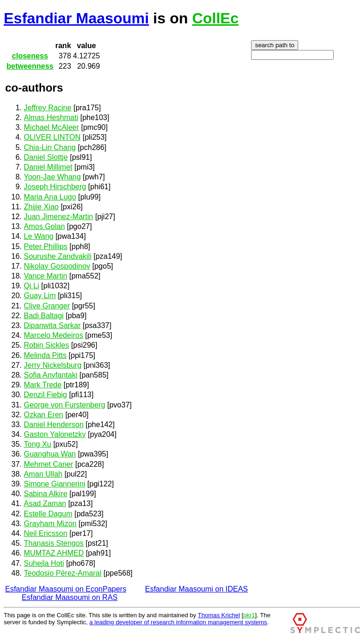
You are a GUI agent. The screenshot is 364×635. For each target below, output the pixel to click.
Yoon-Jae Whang (52, 177)
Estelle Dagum (48, 514)
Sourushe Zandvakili (58, 256)
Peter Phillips (45, 246)
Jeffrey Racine (48, 108)
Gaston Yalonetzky (55, 434)
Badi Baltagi (44, 316)
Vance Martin (45, 276)
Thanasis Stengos (54, 543)
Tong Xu (38, 444)
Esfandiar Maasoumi (76, 18)
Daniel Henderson (54, 425)
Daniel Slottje (46, 157)
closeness (30, 56)
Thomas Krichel (219, 615)
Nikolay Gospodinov (57, 266)
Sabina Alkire (45, 494)
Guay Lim (40, 296)
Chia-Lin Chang (50, 147)
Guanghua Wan (50, 454)
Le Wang (38, 236)
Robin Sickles (46, 345)
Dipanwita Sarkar (52, 325)
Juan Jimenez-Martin (59, 217)
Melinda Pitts (45, 355)
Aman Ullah (43, 474)
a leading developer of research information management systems (178, 622)
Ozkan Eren (43, 415)
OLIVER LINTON (52, 137)
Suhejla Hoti (44, 563)
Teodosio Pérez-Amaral (63, 573)
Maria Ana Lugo (50, 197)
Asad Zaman (45, 503)
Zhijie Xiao (41, 207)
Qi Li (31, 286)
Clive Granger (47, 306)
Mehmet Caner (49, 464)
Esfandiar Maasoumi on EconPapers (66, 589)
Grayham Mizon (50, 524)
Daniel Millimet (48, 167)
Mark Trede (43, 385)
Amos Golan (44, 226)
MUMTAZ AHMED (54, 553)
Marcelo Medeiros (53, 335)
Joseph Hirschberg (55, 187)
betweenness (30, 66)
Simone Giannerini (55, 484)
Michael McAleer (51, 127)
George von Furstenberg (64, 405)
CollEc (216, 18)
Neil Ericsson (45, 533)
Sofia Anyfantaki (51, 375)
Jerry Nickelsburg (53, 365)
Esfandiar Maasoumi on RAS (70, 597)
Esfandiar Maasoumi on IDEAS (197, 589)
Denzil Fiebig (45, 395)
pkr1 (249, 615)
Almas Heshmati (51, 118)
